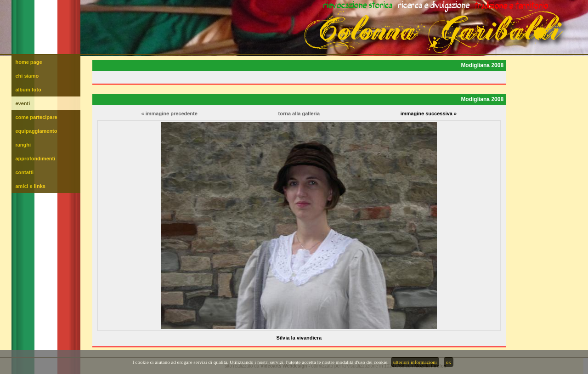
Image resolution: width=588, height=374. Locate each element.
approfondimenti (35, 159)
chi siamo (27, 76)
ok (449, 362)
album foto (28, 90)
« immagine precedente (170, 113)
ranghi (23, 145)
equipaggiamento (36, 131)
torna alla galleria (299, 113)
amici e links (30, 186)
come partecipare (36, 117)
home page (28, 62)
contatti (24, 172)
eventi (23, 103)
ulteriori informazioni (415, 362)
